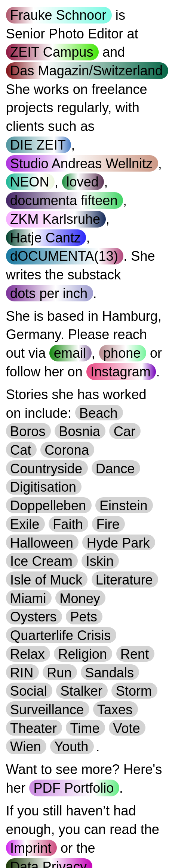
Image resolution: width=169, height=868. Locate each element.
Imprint (31, 848)
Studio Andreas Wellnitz (81, 164)
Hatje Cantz (45, 237)
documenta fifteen (64, 200)
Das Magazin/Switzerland (86, 71)
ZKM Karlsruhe (55, 219)
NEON (30, 182)
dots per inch (49, 293)
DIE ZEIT (38, 145)
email (70, 353)
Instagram (121, 372)
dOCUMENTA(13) (64, 256)
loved (82, 182)
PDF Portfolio (73, 788)
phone (122, 353)
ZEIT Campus (52, 52)
